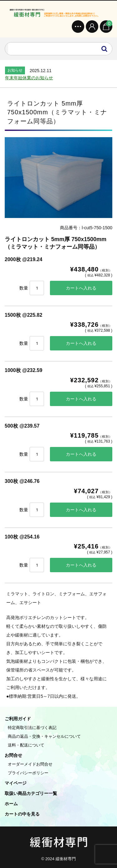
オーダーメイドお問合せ (30, 764)
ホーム (11, 804)
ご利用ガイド (18, 719)
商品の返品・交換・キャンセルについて (44, 736)
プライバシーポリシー (28, 773)
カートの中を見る (22, 814)
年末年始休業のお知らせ (29, 78)
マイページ (16, 783)
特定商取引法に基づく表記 (32, 728)
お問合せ (13, 755)
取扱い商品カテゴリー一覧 (31, 793)
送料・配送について (26, 745)
